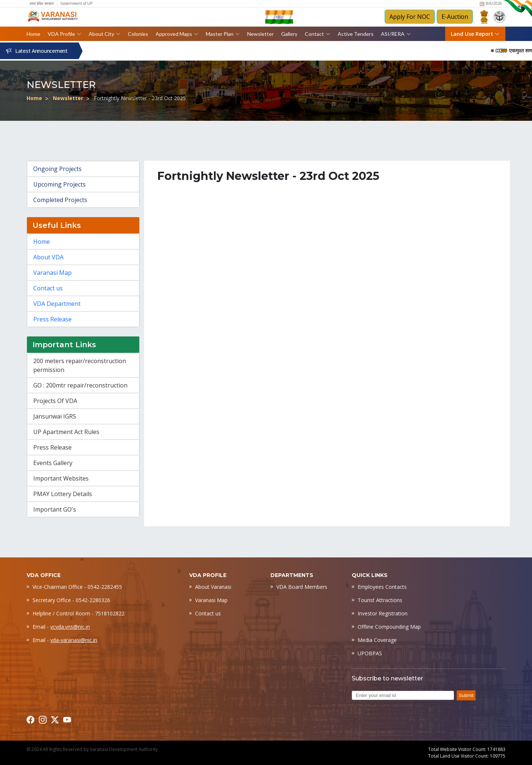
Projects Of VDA (55, 401)
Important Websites (61, 478)
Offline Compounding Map (389, 627)
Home (33, 34)
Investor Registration (383, 613)
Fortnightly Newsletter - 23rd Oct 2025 (140, 98)
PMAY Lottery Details (63, 494)
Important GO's (55, 509)
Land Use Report (475, 34)
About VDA (48, 257)
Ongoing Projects (57, 169)
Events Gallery (53, 463)
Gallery (289, 34)
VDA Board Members (302, 587)
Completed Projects (60, 200)
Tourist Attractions (380, 600)
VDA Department (57, 304)
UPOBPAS (370, 653)
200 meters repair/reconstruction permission (80, 365)
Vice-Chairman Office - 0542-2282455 (77, 587)
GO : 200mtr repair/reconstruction (80, 385)
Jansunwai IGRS (55, 416)
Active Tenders (356, 34)
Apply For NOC (410, 17)
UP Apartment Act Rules (66, 432)
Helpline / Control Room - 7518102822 (79, 613)
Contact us (48, 288)
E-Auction (455, 17)
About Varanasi (213, 587)
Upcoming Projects (59, 184)
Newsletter (260, 34)
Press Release (52, 319)
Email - (61, 627)
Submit (466, 695)
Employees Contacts (382, 587)
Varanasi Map (52, 273)
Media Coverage (377, 640)
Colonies (138, 34)
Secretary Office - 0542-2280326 (71, 600)
